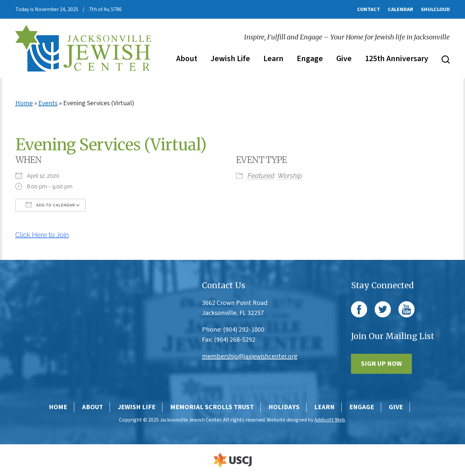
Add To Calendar (50, 205)
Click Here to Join (42, 235)
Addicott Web (330, 420)
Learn (273, 59)
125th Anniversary (397, 59)
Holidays (284, 407)
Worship (290, 176)
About (187, 59)
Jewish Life (230, 59)
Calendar (400, 9)
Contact (369, 9)
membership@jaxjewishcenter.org (250, 356)
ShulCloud (435, 9)
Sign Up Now (381, 364)
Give (344, 59)
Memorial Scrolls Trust (212, 407)
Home (24, 103)
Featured (261, 176)
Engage (310, 59)
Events (48, 103)
